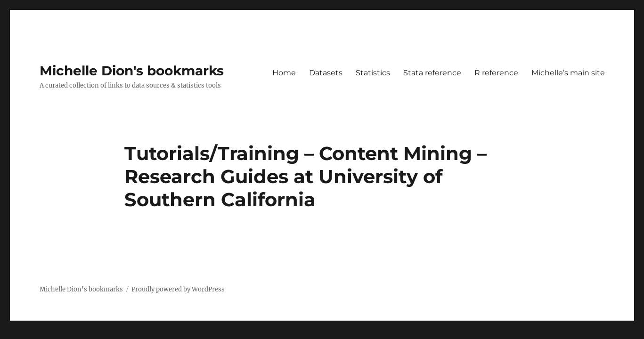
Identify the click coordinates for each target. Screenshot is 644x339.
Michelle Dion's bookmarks (132, 71)
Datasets (326, 73)
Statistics (373, 73)
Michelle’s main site (568, 73)
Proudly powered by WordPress (178, 289)
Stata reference (432, 73)
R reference (496, 73)
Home (284, 73)
